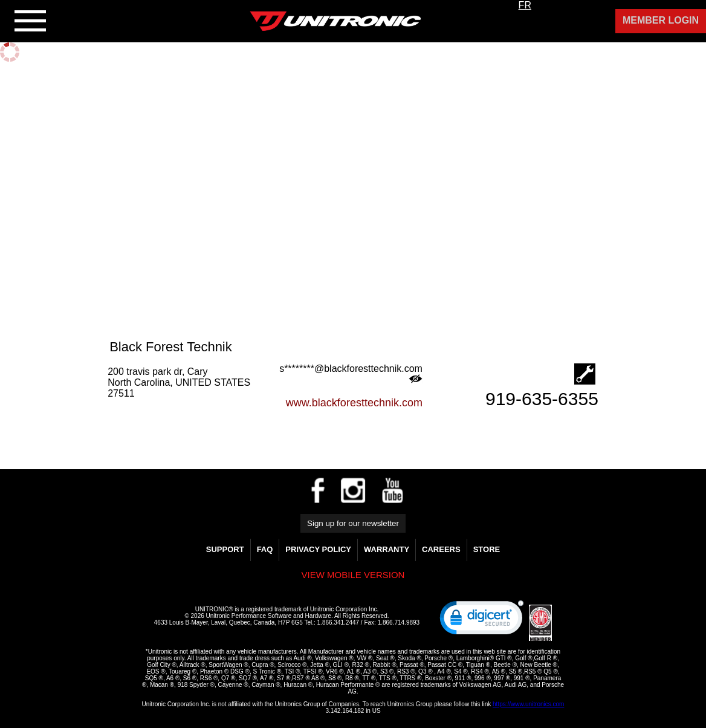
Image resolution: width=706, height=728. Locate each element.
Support (225, 549)
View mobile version (353, 575)
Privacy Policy (318, 549)
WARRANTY (387, 549)
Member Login (661, 20)
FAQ (265, 549)
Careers (441, 549)
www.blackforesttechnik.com (354, 403)
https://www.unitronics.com (528, 704)
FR (525, 5)
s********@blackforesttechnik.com (351, 373)
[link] (482, 620)
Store (487, 549)
